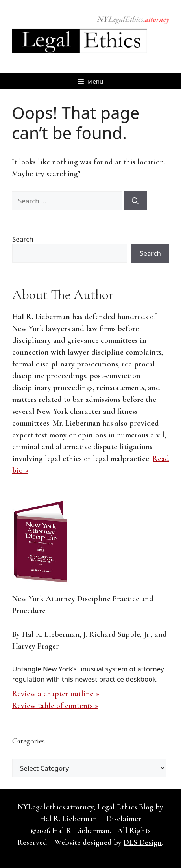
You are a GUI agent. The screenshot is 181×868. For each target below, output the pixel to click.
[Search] (135, 201)
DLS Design (143, 842)
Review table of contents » (55, 706)
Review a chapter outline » (56, 694)
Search (23, 239)
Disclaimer (124, 819)
